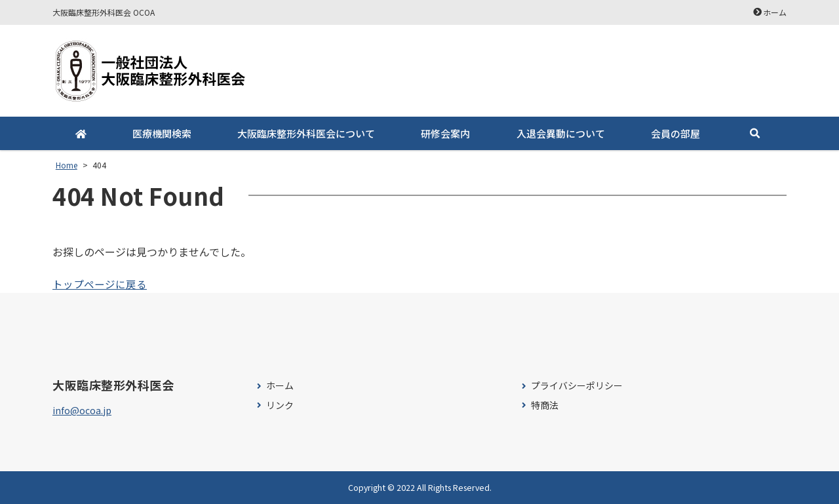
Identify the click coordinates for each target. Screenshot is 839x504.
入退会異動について (560, 133)
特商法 (545, 405)
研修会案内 (445, 133)
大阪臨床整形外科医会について (306, 133)
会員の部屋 (675, 133)
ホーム (775, 12)
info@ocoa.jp (82, 410)
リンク (280, 405)
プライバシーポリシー (577, 386)
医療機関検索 (162, 133)
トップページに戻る (100, 284)
